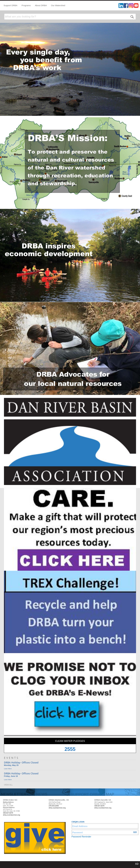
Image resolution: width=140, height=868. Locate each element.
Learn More (8, 769)
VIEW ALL (8, 785)
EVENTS (11, 758)
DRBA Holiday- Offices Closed (21, 762)
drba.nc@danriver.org (11, 815)
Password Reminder (81, 837)
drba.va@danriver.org (57, 808)
